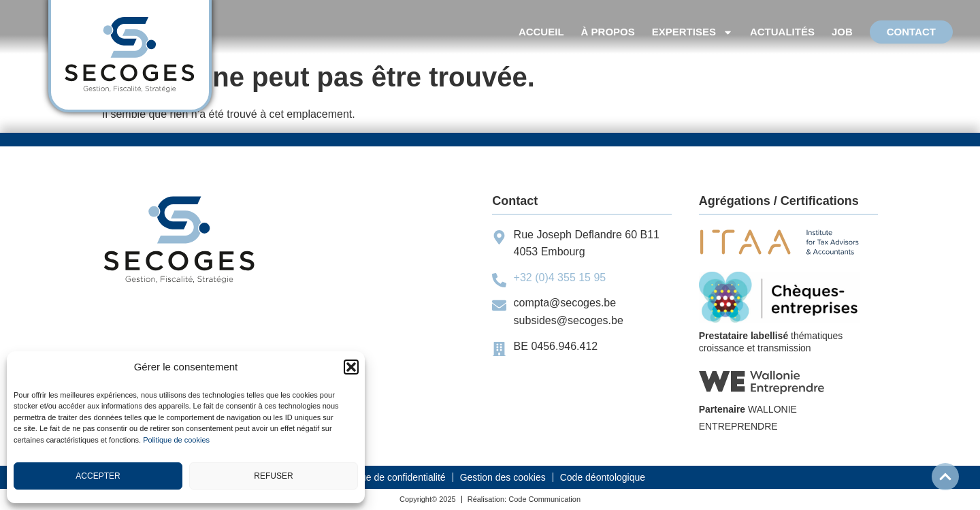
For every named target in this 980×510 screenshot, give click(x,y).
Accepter (98, 476)
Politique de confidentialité (390, 477)
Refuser (273, 476)
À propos (608, 32)
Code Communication (544, 499)
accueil (541, 32)
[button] (351, 367)
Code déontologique (603, 477)
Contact (911, 32)
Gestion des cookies (503, 477)
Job (842, 32)
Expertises (692, 32)
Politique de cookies (176, 440)
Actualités (782, 32)
